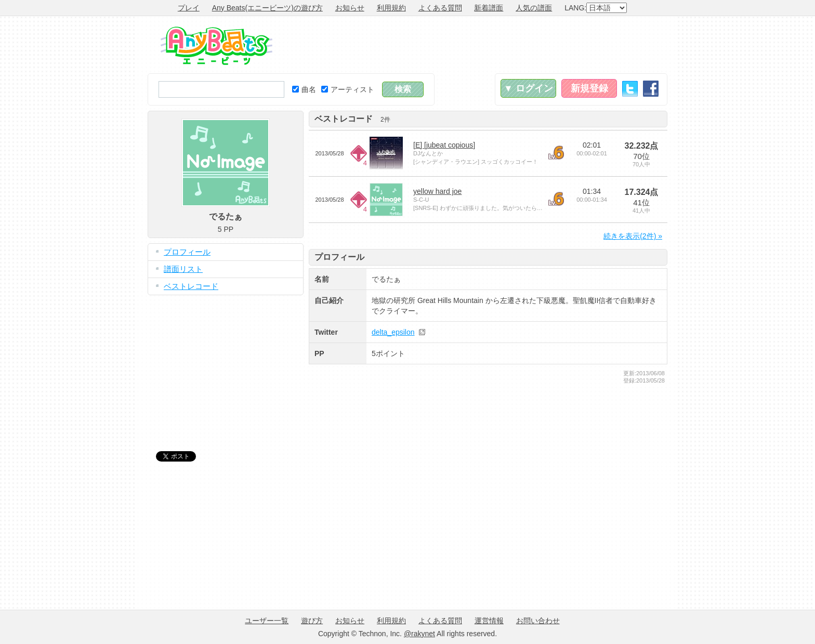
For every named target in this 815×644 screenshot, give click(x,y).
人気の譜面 (534, 8)
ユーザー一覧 (267, 621)
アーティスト (348, 89)
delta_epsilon (393, 332)
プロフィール (187, 252)
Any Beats (216, 46)
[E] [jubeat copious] (444, 145)
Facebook (651, 89)
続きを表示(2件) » (633, 236)
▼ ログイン (528, 88)
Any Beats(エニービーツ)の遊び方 (267, 8)
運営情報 (489, 621)
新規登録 (589, 88)
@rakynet (419, 634)
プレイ (189, 8)
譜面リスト (183, 269)
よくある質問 (440, 8)
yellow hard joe (437, 191)
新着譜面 (489, 8)
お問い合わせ (538, 621)
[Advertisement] (478, 45)
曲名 (304, 89)
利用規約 (391, 8)
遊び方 (312, 621)
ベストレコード (191, 286)
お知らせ (350, 8)
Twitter (630, 89)
